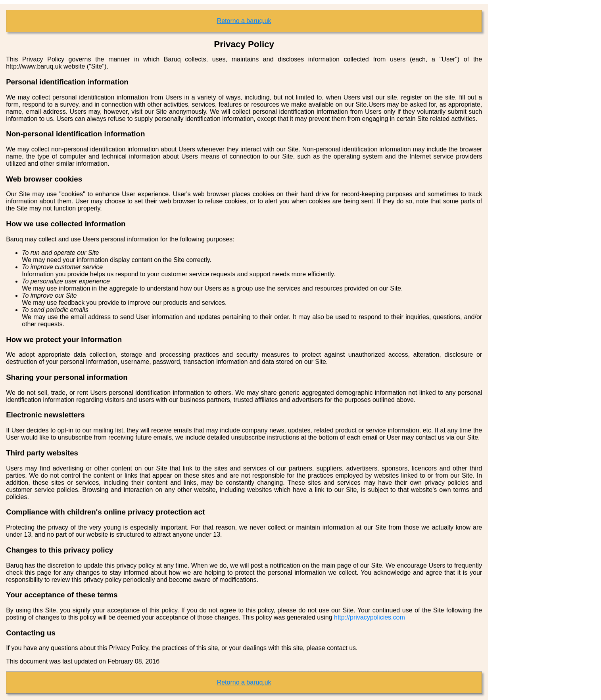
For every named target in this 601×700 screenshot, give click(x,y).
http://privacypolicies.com (370, 617)
